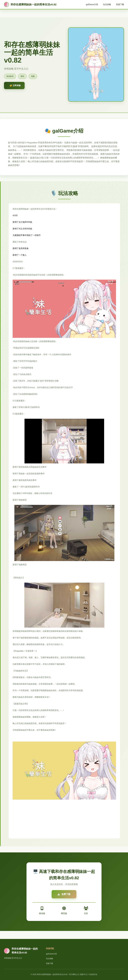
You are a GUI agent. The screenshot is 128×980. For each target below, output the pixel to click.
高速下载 (120, 4)
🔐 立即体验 (15, 85)
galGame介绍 (92, 4)
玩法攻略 (107, 4)
